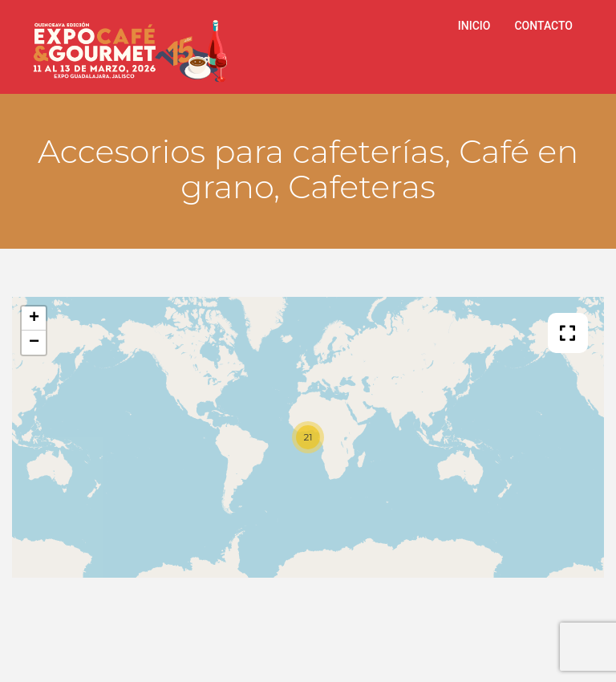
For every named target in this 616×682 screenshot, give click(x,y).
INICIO (474, 26)
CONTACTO (543, 26)
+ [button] (34, 319)
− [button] (34, 343)
